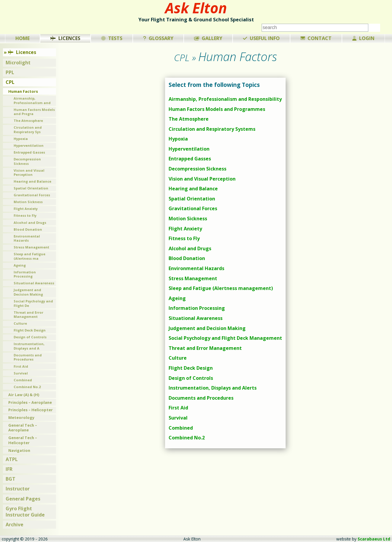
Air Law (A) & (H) (24, 395)
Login (363, 38)
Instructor (18, 489)
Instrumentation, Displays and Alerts (213, 388)
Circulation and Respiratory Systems (212, 129)
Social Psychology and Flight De (33, 303)
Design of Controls (191, 378)
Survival (178, 418)
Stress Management (193, 278)
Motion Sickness (188, 219)
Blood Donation (187, 258)
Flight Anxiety (185, 229)
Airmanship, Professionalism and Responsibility (225, 99)
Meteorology (21, 417)
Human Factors (23, 91)
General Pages (23, 499)
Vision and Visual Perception (202, 179)
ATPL (12, 459)
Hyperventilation (189, 149)
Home (23, 38)
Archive (15, 525)
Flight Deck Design (191, 368)
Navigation (19, 450)
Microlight (18, 63)
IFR (9, 469)
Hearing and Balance (193, 189)
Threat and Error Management (205, 348)
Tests (112, 38)
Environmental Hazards (196, 268)
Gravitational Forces (193, 208)
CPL (10, 82)
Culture (178, 358)
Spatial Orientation (192, 199)
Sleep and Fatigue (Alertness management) (221, 288)
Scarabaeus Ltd (374, 539)
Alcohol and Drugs (190, 248)
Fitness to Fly (184, 238)
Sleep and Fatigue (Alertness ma (29, 256)
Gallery (208, 38)
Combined (181, 428)
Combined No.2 (187, 438)
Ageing (177, 298)
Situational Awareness (196, 318)
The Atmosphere (189, 119)
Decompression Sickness (197, 169)
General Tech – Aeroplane (23, 428)
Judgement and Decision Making (207, 328)
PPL (10, 72)
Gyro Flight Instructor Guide (25, 512)
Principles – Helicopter (31, 410)
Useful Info (261, 38)
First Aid (178, 408)
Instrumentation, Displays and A (29, 346)
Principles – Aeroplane (30, 402)
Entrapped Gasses (190, 159)
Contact (316, 38)
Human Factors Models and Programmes (217, 109)
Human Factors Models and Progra (34, 112)
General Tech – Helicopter (23, 440)
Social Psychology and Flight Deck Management (225, 338)
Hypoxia (178, 139)
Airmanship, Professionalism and (32, 101)
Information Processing (197, 308)
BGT (11, 479)
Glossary (158, 38)
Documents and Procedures (201, 398)
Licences (65, 38)
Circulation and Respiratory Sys (28, 130)
